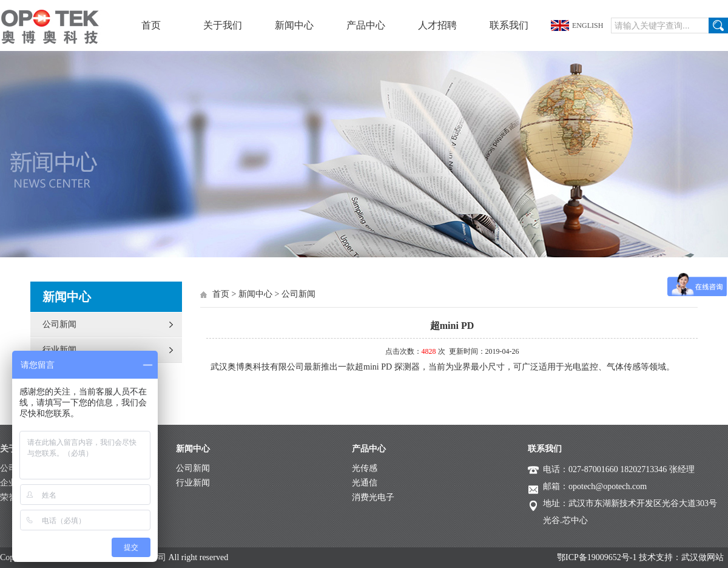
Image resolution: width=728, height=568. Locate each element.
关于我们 (223, 25)
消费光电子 (373, 497)
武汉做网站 (703, 557)
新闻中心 (294, 25)
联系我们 (509, 25)
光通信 (365, 483)
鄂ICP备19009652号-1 (597, 557)
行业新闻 (59, 350)
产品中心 (366, 25)
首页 (151, 25)
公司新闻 (59, 324)
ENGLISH (588, 25)
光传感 (365, 468)
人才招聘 (437, 25)
